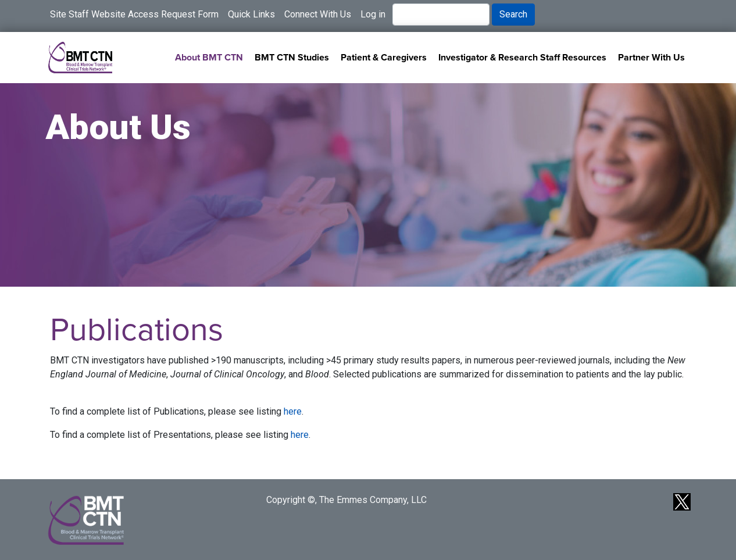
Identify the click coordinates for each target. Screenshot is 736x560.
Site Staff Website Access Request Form (134, 14)
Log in (373, 14)
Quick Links (251, 14)
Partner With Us (651, 57)
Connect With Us (318, 14)
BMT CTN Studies (292, 57)
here (293, 411)
